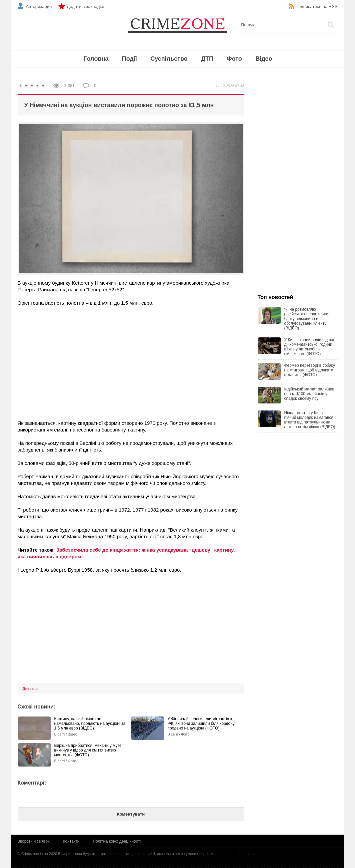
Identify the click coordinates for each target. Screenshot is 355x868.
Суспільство (169, 59)
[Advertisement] (131, 360)
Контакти (71, 841)
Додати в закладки (85, 7)
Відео (264, 59)
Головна (96, 59)
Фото (234, 59)
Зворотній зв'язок (34, 841)
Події (129, 59)
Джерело (30, 688)
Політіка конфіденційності (117, 841)
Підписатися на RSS (317, 7)
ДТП (207, 59)
